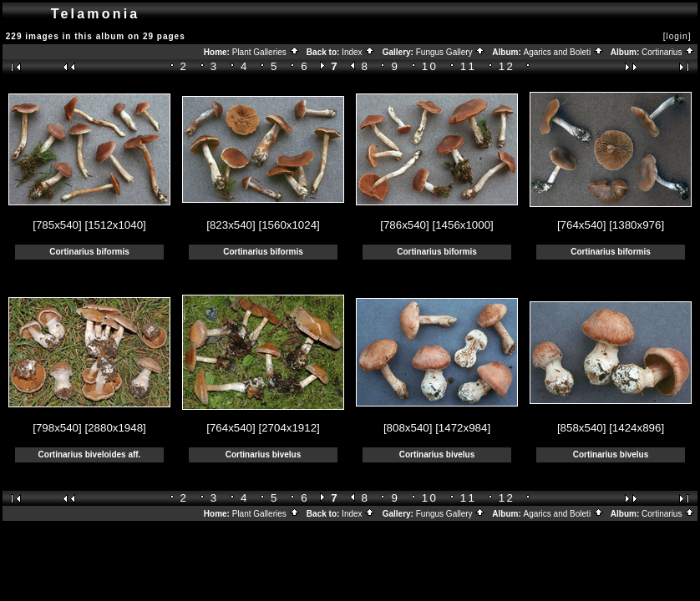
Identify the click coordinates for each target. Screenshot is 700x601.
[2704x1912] (289, 428)
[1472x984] (463, 428)
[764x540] (582, 225)
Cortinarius (668, 52)
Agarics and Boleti (564, 52)
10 (430, 66)
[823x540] (231, 225)
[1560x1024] (289, 225)
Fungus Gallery (451, 52)
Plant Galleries (266, 52)
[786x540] (405, 225)
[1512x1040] (115, 225)
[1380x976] (637, 225)
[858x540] (582, 428)
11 (469, 66)
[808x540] (408, 428)
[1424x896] (637, 428)
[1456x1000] (462, 225)
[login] (677, 36)
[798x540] (57, 428)
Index (358, 52)
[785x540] (57, 225)
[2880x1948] (115, 428)
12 (507, 66)
